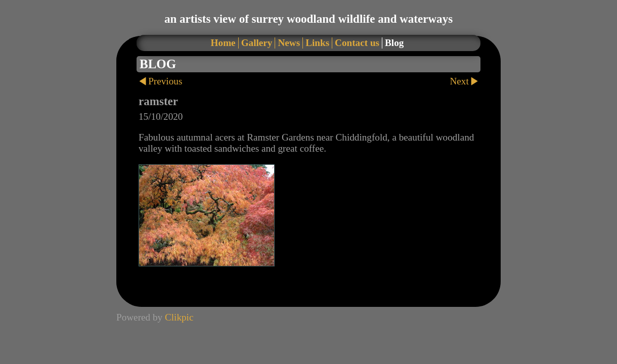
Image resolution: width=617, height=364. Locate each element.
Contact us (357, 43)
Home (223, 43)
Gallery (257, 43)
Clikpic (179, 317)
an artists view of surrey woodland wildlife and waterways (308, 19)
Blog (394, 43)
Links (317, 43)
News (289, 43)
